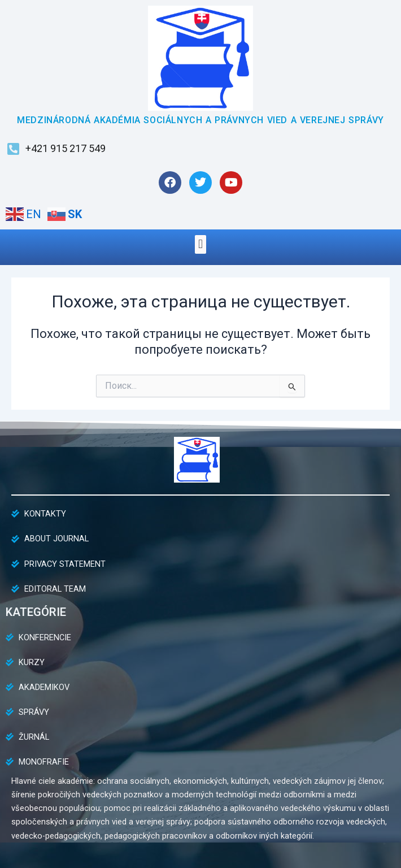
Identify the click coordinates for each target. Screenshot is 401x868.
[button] (200, 244)
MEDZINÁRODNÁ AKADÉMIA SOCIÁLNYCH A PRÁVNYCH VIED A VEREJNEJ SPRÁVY (200, 120)
